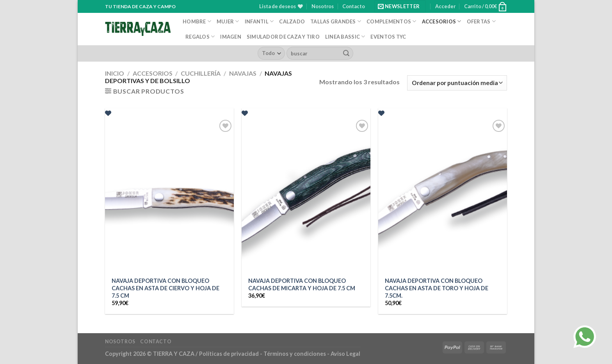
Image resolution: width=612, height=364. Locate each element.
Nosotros (323, 6)
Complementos (391, 21)
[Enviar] (346, 53)
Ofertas (481, 21)
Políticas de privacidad (229, 354)
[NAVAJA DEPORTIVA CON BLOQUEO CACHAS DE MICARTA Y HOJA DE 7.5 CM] (306, 195)
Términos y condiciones (295, 354)
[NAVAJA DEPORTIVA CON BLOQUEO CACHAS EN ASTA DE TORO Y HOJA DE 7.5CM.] (443, 195)
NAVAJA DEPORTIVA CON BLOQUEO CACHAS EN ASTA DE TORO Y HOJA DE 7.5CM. (437, 288)
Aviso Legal (345, 354)
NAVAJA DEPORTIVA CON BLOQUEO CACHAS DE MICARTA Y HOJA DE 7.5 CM (302, 284)
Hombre (197, 21)
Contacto (354, 6)
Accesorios (442, 21)
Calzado (292, 21)
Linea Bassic (345, 36)
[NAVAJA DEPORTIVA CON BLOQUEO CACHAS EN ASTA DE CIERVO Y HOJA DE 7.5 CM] (169, 195)
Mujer (228, 21)
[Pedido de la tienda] (457, 83)
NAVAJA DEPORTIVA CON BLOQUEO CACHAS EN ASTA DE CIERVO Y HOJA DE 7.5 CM (165, 288)
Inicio (115, 73)
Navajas (243, 73)
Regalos (200, 36)
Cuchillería (201, 73)
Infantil (259, 21)
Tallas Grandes (336, 21)
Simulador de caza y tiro (283, 37)
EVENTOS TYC (388, 37)
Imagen (231, 37)
